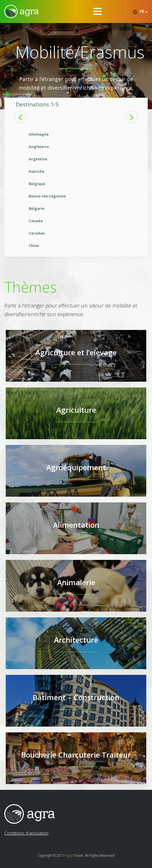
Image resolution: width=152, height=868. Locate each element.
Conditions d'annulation (26, 833)
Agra (69, 855)
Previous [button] (20, 117)
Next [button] (132, 117)
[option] (76, 190)
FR (140, 11)
